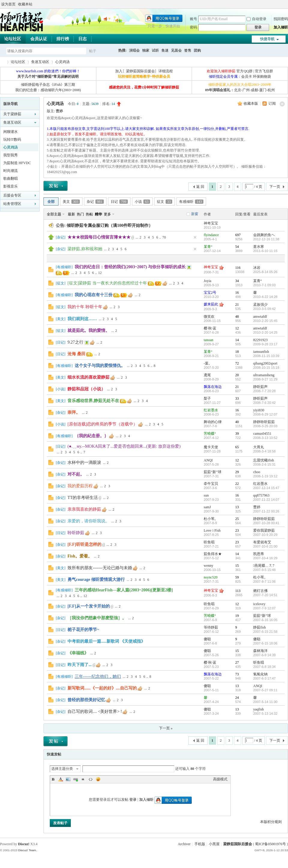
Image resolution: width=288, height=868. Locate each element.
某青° (208, 247)
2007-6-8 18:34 (264, 667)
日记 (119, 202)
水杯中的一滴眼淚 (84, 463)
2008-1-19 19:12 (265, 476)
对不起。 (76, 474)
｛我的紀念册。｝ (91, 436)
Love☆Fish (212, 530)
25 (237, 519)
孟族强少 (260, 305)
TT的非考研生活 (83, 498)
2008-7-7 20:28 (264, 391)
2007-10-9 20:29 (265, 535)
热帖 (89, 214)
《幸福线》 (78, 653)
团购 (197, 50)
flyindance (211, 235)
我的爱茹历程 (80, 486)
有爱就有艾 (262, 542)
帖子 (93, 51)
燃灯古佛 (260, 591)
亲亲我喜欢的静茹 (84, 509)
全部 (51, 202)
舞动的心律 (213, 422)
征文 (165, 202)
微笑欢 (209, 317)
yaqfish (258, 709)
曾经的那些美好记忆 (86, 700)
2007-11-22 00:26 (266, 511)
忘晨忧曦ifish (264, 460)
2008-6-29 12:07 (265, 414)
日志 (82, 39)
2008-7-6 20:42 (264, 403)
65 (237, 447)
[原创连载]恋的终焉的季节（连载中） (102, 424)
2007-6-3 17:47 (264, 678)
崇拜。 (74, 412)
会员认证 (39, 39)
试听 (155, 50)
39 (237, 434)
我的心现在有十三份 (94, 295)
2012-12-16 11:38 (266, 239)
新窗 (195, 214)
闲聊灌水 (10, 132)
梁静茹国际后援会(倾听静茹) (2, 62)
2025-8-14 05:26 (265, 272)
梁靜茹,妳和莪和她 (85, 249)
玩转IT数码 (12, 140)
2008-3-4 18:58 (264, 451)
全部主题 (54, 214)
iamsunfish (261, 352)
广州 (246, 90)
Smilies (98, 779)
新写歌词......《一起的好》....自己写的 (102, 688)
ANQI (208, 460)
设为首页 (8, 4)
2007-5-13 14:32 (265, 713)
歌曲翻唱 (10, 179)
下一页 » (166, 728)
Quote (83, 779)
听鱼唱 (209, 542)
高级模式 (220, 779)
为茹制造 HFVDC (17, 163)
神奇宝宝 (211, 223)
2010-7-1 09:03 (264, 285)
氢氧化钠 (260, 674)
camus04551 (262, 434)
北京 (238, 90)
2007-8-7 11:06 (264, 581)
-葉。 (208, 363)
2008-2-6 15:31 (264, 464)
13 (237, 507)
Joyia (207, 281)
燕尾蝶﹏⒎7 (264, 566)
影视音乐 (10, 186)
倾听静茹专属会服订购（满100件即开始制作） (110, 225)
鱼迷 (165, 50)
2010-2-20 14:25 (265, 332)
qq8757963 (261, 495)
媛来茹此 (211, 304)
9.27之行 (75, 342)
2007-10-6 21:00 (265, 546)
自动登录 (256, 19)
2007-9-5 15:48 (264, 570)
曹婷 (59, 111)
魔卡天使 (211, 447)
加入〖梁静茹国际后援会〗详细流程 (144, 71)
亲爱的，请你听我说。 (88, 521)
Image (68, 779)
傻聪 (207, 639)
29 (237, 472)
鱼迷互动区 (40, 62)
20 (237, 375)
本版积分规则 (271, 822)
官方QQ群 (244, 71)
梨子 (207, 398)
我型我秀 (10, 155)
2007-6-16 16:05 (265, 620)
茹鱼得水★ (213, 554)
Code (91, 779)
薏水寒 (259, 247)
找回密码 (281, 19)
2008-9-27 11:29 (265, 379)
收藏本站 (25, 4)
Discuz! (24, 844)
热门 (80, 214)
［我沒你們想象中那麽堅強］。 (97, 618)
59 (237, 577)
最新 (71, 214)
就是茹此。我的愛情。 (88, 330)
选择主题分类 (62, 769)
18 (237, 352)
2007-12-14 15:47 (266, 488)
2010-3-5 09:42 (264, 309)
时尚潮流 (10, 171)
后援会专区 (12, 195)
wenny (208, 566)
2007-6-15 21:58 (265, 632)
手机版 (200, 844)
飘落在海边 (213, 387)
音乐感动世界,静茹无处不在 (93, 401)
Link (76, 779)
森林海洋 (260, 651)
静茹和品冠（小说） (86, 389)
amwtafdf (260, 317)
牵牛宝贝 (211, 484)
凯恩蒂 (259, 554)
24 (237, 698)
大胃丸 (259, 447)
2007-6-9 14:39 (264, 655)
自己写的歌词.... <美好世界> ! (95, 712)
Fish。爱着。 (80, 556)
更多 (107, 214)
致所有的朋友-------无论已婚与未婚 (100, 568)
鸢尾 (207, 375)
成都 (254, 90)
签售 (188, 50)
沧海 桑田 (76, 354)
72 (237, 363)
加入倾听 (281, 27)
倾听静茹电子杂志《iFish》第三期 (48, 85)
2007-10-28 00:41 (266, 523)
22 (237, 484)
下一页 (275, 187)
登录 (133, 800)
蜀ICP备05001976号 (270, 844)
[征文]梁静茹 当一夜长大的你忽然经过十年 (107, 283)
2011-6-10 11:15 (265, 251)
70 (164, 237)
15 (237, 566)
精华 (98, 214)
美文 (71, 202)
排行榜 (63, 39)
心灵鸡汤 (62, 62)
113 (238, 591)
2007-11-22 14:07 (266, 500)
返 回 (200, 187)
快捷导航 (267, 39)
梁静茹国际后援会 (238, 844)
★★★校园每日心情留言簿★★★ (99, 237)
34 (237, 281)
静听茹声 (260, 387)
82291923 (260, 340)
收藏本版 (251, 104)
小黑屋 (214, 844)
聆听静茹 (76, 533)
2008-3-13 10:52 (265, 438)
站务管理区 (12, 204)
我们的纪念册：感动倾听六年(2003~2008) (48, 90)
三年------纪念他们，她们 (98, 676)
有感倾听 (191, 202)
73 (237, 674)
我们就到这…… (82, 319)
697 (238, 235)
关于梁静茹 (12, 114)
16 (237, 293)
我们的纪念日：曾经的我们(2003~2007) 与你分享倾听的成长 (130, 267)
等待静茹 (211, 627)
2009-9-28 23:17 (265, 344)
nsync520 (211, 577)
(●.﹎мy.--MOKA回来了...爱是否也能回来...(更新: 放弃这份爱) (124, 446)
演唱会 (134, 50)
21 (237, 305)
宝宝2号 (210, 293)
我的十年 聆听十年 (85, 307)
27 (237, 662)
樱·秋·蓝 (210, 328)
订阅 (272, 104)
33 (237, 398)
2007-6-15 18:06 (265, 643)
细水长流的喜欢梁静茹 (88, 377)
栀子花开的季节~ (83, 630)
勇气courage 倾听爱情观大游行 (96, 580)
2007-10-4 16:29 (265, 558)
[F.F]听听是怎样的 (84, 544)
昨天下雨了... (80, 665)
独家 (146, 50)
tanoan (208, 340)
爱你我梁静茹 (264, 530)
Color (61, 779)
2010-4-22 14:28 (265, 297)
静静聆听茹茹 (264, 422)
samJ (207, 507)
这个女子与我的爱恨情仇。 (100, 366)
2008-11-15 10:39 (266, 356)
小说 (142, 202)
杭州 (271, 90)
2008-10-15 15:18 (266, 368)
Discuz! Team (27, 850)
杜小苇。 (211, 519)
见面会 (176, 50)
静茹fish (259, 627)
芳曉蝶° (210, 434)
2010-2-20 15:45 (265, 321)
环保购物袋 (262, 77)
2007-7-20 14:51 (265, 595)
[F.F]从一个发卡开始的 (89, 606)
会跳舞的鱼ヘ (264, 235)
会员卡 (247, 77)
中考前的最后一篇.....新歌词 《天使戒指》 (106, 641)
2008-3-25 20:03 (265, 426)
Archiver (184, 844)
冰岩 (257, 268)
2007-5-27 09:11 (265, 690)
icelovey (259, 604)
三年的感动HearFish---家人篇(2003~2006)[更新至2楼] (124, 590)
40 (237, 422)
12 (100, 273)
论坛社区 (18, 62)
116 (238, 268)
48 (237, 317)
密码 (193, 27)
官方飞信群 (264, 71)
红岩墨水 (211, 410)
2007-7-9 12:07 (264, 608)
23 (237, 530)
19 (237, 616)
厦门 (263, 90)
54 (237, 247)
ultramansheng (264, 375)
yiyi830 (259, 410)
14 (237, 340)
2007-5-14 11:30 (265, 702)
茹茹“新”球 (213, 472)
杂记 (95, 202)
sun (206, 495)
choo (257, 472)
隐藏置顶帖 (195, 237)
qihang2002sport (265, 363)
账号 (193, 19)
